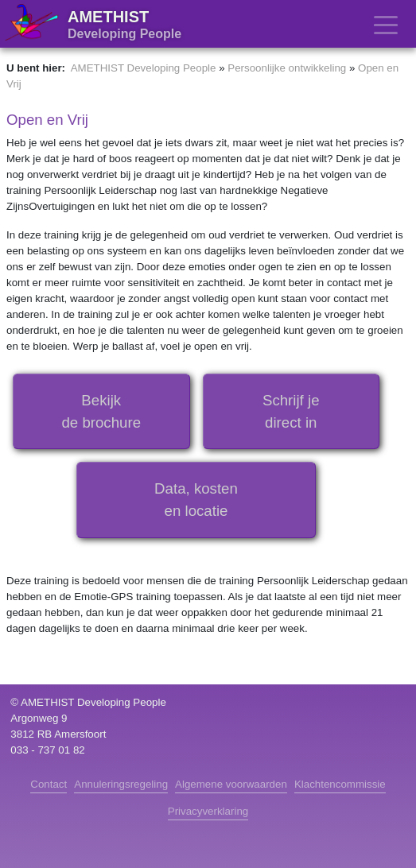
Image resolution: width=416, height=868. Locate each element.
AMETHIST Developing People (144, 68)
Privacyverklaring (208, 811)
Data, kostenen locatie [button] (196, 500)
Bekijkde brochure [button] (101, 411)
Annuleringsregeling (121, 784)
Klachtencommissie (340, 784)
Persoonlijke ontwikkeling (287, 68)
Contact (49, 784)
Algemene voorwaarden (231, 784)
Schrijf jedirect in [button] (291, 411)
